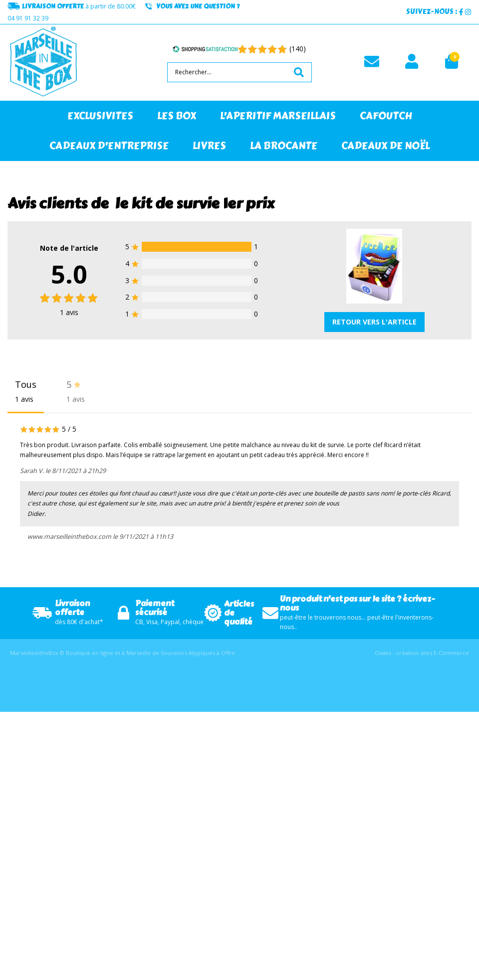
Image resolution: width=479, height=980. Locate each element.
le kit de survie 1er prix (195, 203)
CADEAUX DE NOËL (385, 146)
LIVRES (209, 146)
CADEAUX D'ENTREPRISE (109, 146)
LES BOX (177, 116)
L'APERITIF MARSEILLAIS (278, 116)
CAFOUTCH (386, 116)
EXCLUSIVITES (100, 116)
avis (69, 312)
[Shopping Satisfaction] (205, 49)
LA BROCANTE (284, 146)
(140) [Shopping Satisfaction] (298, 49)
